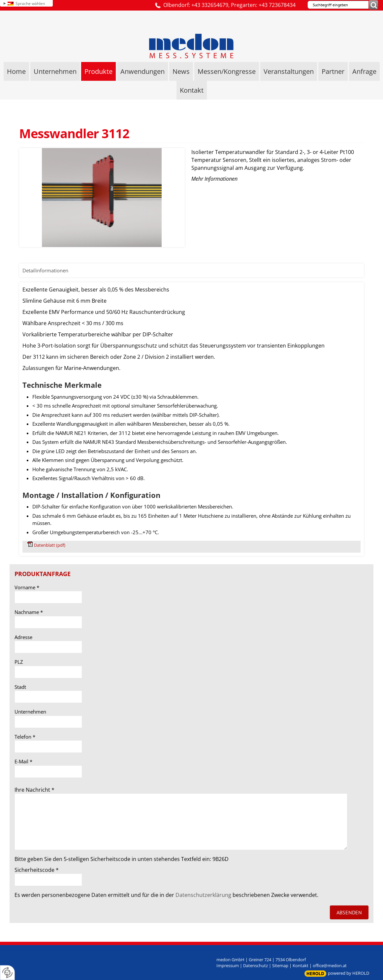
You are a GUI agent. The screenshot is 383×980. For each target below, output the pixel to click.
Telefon (25, 737)
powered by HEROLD (349, 973)
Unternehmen (30, 712)
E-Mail (23, 761)
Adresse (23, 637)
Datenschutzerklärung (203, 895)
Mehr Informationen (214, 179)
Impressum (228, 965)
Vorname (27, 587)
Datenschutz (255, 965)
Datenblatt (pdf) (50, 545)
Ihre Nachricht (34, 790)
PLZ (19, 662)
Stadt (20, 687)
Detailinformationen (45, 270)
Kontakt (301, 965)
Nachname (29, 612)
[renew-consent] (7, 973)
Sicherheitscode (37, 870)
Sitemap (280, 965)
